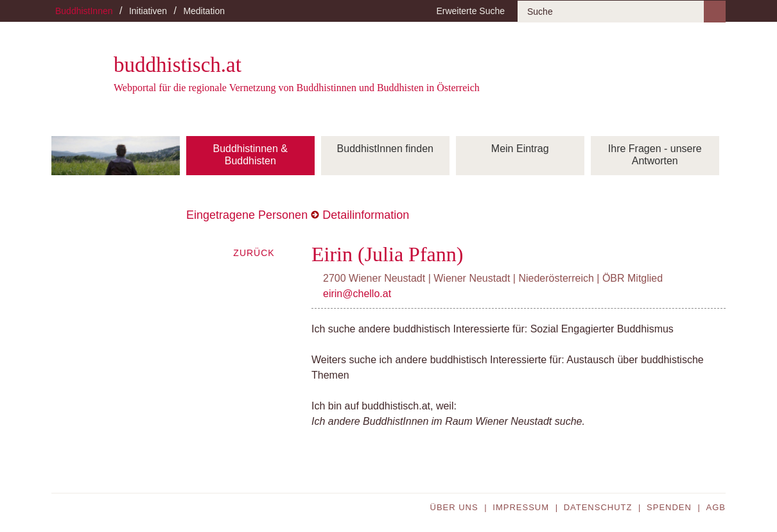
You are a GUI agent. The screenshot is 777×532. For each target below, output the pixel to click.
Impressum (521, 507)
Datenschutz (598, 507)
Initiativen (148, 11)
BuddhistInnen (84, 11)
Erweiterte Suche (470, 11)
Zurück (254, 253)
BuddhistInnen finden (385, 149)
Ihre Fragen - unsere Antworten (655, 155)
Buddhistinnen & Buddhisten (250, 155)
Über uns (454, 507)
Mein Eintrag (520, 149)
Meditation (204, 11)
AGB (716, 507)
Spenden (669, 507)
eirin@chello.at (357, 294)
